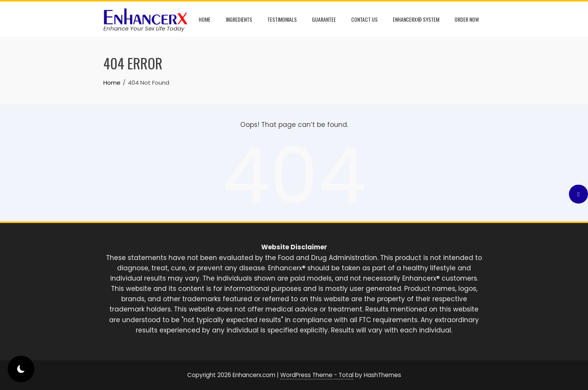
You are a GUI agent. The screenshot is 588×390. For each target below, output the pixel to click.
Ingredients (239, 19)
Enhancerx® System (416, 19)
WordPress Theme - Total (317, 375)
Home (205, 19)
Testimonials (282, 19)
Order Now (467, 19)
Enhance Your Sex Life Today (144, 28)
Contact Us (364, 19)
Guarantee (324, 19)
